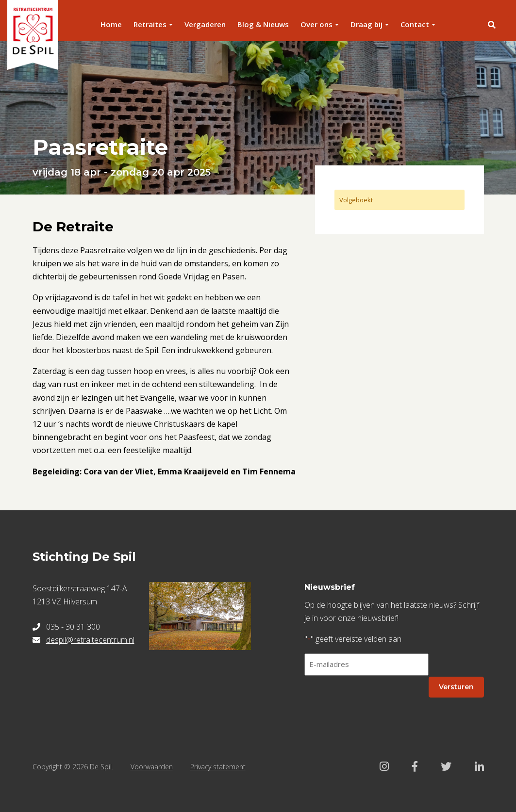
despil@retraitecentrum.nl (90, 640)
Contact (415, 24)
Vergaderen (205, 24)
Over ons (316, 24)
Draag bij (366, 24)
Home (111, 24)
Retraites (150, 24)
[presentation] (378, 702)
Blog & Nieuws (263, 24)
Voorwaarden (152, 767)
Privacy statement (218, 767)
